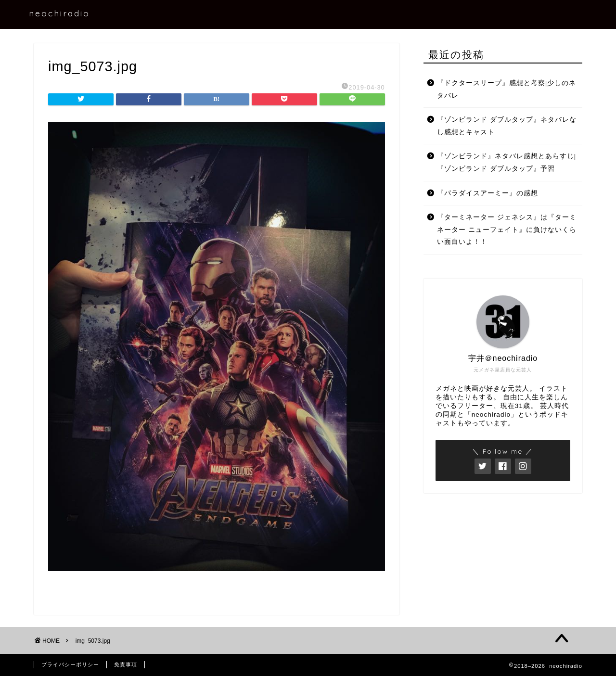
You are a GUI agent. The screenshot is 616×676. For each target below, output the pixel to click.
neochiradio (59, 13)
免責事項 (126, 664)
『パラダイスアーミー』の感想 (488, 193)
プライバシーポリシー (70, 664)
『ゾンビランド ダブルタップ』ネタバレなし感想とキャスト (507, 126)
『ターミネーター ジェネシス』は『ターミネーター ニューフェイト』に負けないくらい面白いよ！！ (507, 230)
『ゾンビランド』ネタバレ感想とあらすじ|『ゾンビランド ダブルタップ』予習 (507, 162)
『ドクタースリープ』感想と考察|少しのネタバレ (507, 89)
